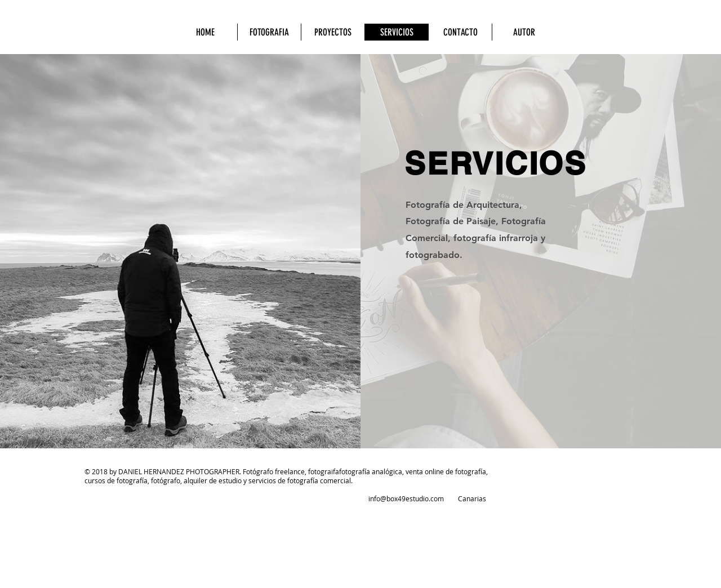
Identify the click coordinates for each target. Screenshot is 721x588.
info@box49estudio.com (406, 498)
